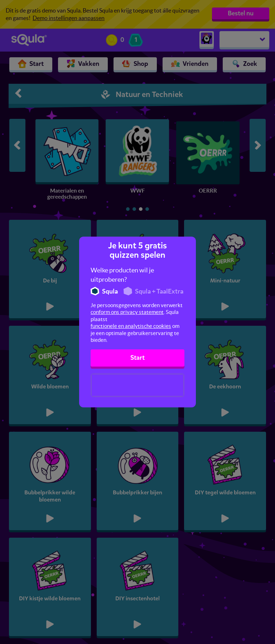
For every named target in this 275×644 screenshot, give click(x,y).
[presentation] (137, 385)
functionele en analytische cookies (131, 326)
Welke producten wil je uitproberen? (122, 275)
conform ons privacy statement (127, 312)
